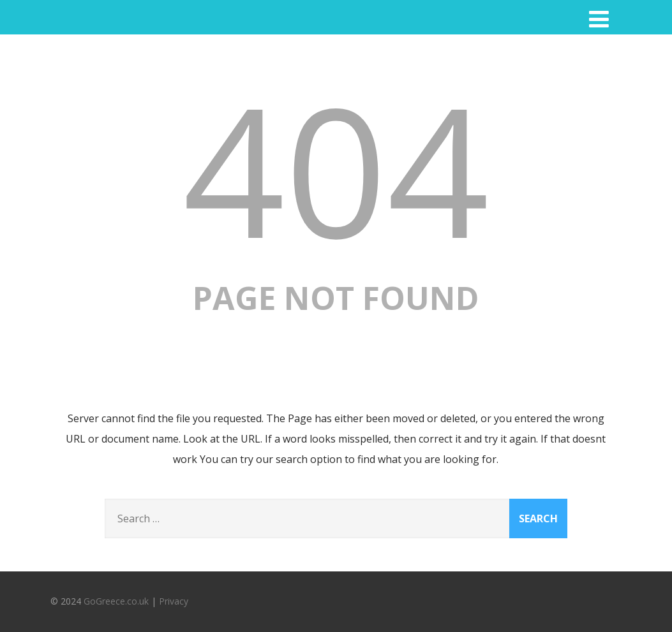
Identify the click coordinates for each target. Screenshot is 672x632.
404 (336, 169)
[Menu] (599, 19)
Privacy (174, 601)
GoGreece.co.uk (116, 601)
